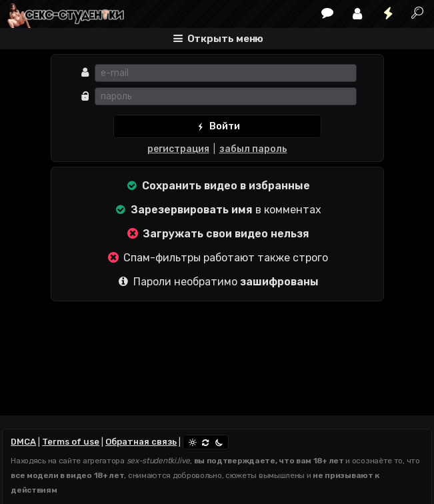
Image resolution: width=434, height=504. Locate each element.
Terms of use (71, 442)
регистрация (178, 149)
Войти (217, 127)
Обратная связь (141, 442)
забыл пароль (253, 149)
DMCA (23, 442)
